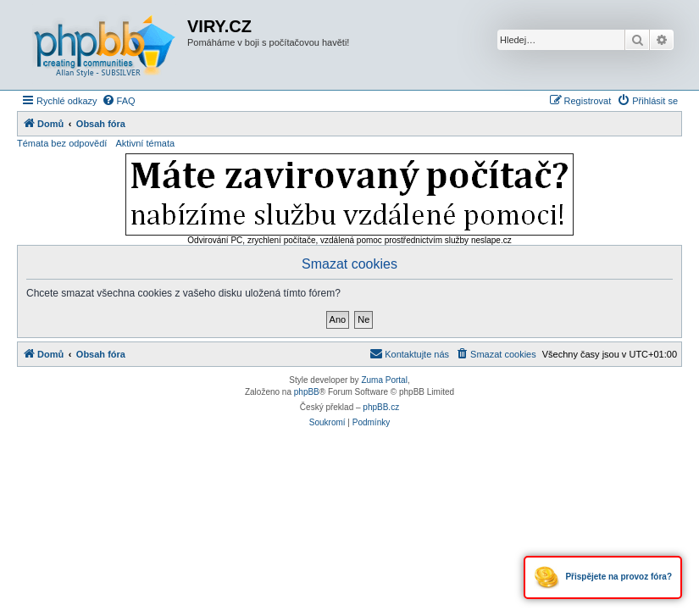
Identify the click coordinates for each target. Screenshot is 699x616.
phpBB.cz (381, 407)
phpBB (307, 392)
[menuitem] (119, 101)
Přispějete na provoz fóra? (603, 577)
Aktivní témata (145, 143)
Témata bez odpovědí (62, 143)
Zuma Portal (384, 380)
